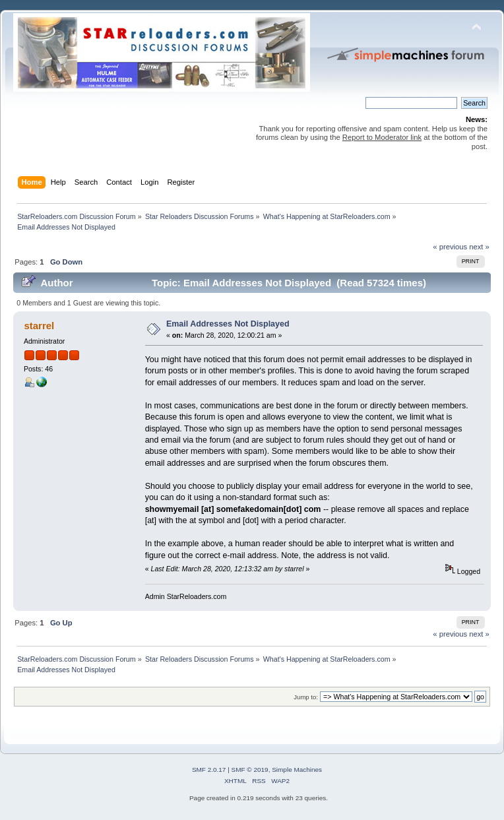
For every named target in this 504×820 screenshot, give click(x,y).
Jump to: (306, 697)
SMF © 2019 (250, 770)
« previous (450, 247)
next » (479, 247)
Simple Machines (297, 770)
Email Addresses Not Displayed (228, 324)
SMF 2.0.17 (209, 770)
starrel (39, 326)
